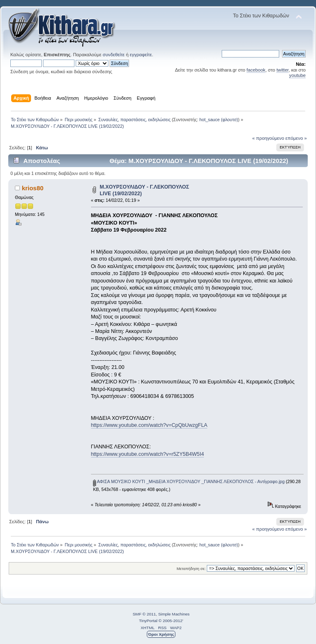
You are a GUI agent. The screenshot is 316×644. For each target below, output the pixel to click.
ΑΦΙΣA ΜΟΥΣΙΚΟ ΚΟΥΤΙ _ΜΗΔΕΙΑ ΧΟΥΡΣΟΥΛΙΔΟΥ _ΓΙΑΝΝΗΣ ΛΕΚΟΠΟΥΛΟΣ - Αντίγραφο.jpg (189, 481)
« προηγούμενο (268, 138)
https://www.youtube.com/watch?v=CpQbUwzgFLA (149, 425)
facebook (256, 70)
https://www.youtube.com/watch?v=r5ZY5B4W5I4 (147, 454)
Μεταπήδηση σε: (191, 569)
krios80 (33, 188)
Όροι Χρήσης (161, 634)
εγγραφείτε (141, 55)
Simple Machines (174, 614)
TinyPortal (148, 621)
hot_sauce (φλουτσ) (219, 120)
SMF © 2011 (144, 614)
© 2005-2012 (170, 621)
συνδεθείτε (114, 55)
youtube (297, 75)
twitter (282, 70)
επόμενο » (296, 138)
